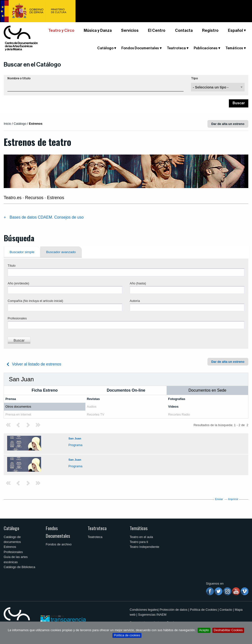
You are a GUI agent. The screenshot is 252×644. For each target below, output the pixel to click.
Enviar (219, 499)
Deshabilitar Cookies (228, 630)
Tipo (194, 78)
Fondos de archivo (59, 544)
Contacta (184, 31)
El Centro (157, 31)
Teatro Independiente (144, 547)
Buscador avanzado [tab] (61, 252)
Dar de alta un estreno (228, 124)
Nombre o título (19, 78)
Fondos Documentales (140, 48)
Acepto (204, 630)
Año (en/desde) (18, 283)
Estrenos (10, 547)
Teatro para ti (139, 542)
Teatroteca (176, 48)
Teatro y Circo (61, 31)
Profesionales (17, 318)
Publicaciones (206, 48)
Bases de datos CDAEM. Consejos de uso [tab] (47, 217)
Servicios (130, 31)
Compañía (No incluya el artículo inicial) (35, 301)
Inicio (7, 124)
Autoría (135, 301)
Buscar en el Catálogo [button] (32, 65)
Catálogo (105, 48)
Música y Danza (98, 31)
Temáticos (234, 48)
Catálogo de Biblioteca (19, 567)
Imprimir (233, 499)
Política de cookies (127, 635)
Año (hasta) (138, 283)
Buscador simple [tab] (22, 252)
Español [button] (235, 31)
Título (12, 266)
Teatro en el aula (141, 537)
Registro (210, 31)
